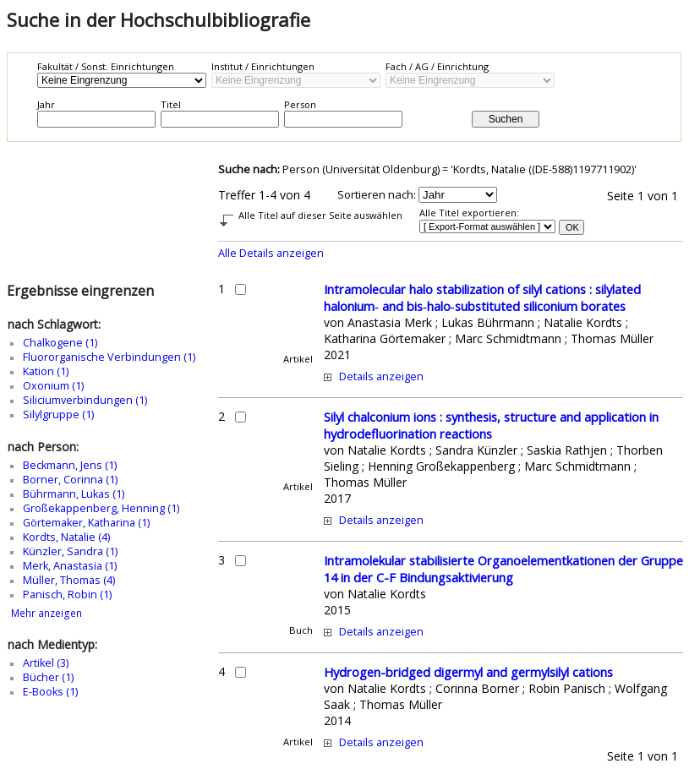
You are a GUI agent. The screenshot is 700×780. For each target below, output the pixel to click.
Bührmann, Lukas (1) (74, 494)
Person (300, 104)
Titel (171, 104)
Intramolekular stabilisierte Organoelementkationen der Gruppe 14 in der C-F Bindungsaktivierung (503, 569)
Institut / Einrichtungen (263, 66)
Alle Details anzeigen (271, 253)
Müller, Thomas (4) (69, 580)
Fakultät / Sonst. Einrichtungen (106, 66)
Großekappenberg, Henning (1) (101, 508)
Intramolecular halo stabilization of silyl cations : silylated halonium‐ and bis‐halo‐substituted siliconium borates (482, 297)
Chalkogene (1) (60, 343)
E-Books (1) (50, 692)
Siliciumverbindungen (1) (85, 400)
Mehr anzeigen (46, 613)
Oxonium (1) (53, 386)
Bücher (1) (48, 677)
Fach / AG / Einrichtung (437, 66)
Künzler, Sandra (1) (70, 551)
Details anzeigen (381, 376)
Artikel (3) (46, 663)
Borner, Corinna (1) (70, 480)
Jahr (46, 104)
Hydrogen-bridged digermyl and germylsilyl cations (468, 672)
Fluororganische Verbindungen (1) (109, 357)
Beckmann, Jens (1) (70, 465)
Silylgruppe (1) (58, 415)
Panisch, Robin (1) (67, 595)
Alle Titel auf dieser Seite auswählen (320, 215)
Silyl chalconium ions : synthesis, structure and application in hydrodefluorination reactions (491, 425)
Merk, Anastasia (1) (70, 566)
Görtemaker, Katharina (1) (86, 523)
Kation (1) (46, 371)
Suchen (506, 119)
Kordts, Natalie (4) (66, 537)
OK (572, 227)
